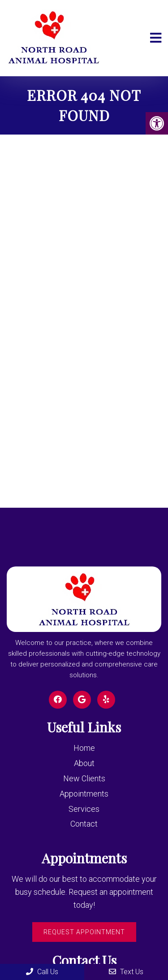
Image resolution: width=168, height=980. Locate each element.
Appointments (84, 794)
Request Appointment (84, 932)
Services (84, 809)
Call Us (42, 972)
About (84, 763)
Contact (84, 824)
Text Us (126, 972)
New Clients (84, 778)
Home (84, 748)
